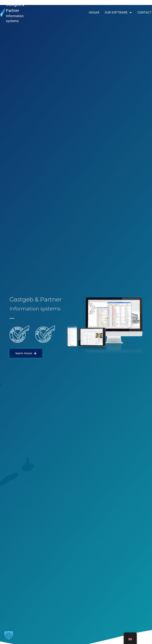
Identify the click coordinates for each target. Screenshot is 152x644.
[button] (9, 635)
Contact (144, 13)
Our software (118, 13)
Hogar (94, 13)
